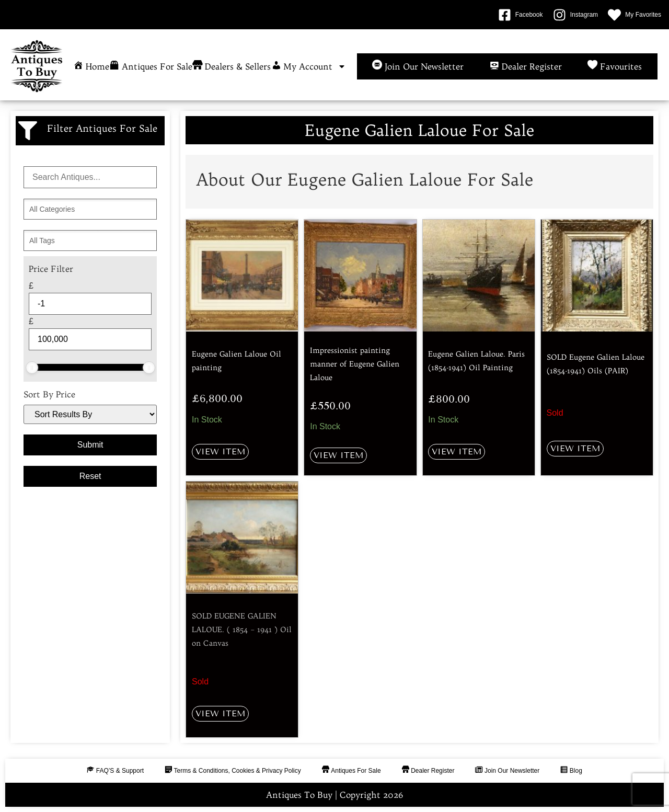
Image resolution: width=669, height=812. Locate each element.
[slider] (32, 368)
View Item (220, 451)
